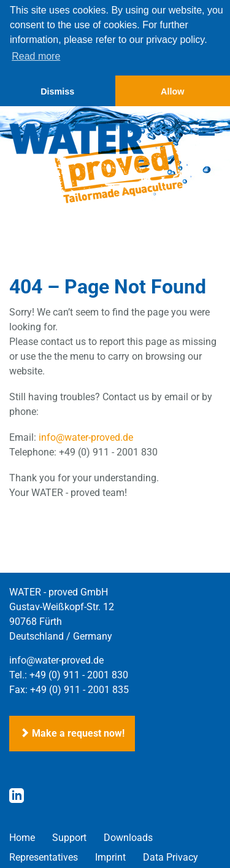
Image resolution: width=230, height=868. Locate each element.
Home (22, 836)
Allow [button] (172, 91)
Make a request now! (72, 732)
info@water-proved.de (86, 436)
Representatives (44, 856)
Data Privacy (171, 856)
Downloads (128, 836)
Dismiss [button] (57, 91)
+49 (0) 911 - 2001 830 (79, 674)
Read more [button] (36, 56)
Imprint (110, 856)
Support (69, 836)
